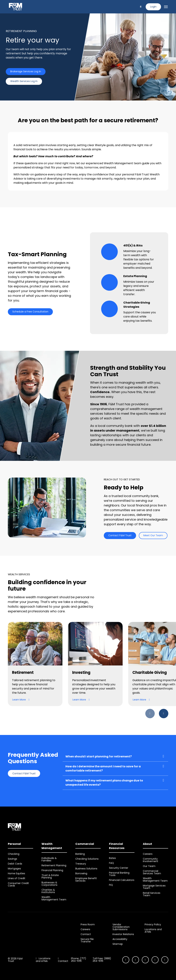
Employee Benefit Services (86, 880)
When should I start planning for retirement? (99, 756)
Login (153, 7)
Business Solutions (86, 869)
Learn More (21, 700)
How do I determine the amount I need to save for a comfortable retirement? (103, 768)
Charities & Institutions (48, 891)
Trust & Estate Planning (50, 876)
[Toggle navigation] (166, 7)
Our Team (149, 866)
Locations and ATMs (153, 931)
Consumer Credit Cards (18, 884)
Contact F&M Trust (120, 535)
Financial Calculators (122, 880)
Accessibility (120, 939)
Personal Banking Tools (119, 874)
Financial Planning (52, 870)
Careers (148, 854)
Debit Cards (15, 864)
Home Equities (16, 873)
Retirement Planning (54, 865)
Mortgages (14, 869)
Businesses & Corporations (49, 884)
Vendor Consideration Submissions (121, 927)
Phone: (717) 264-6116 (79, 960)
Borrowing (81, 873)
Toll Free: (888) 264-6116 (102, 960)
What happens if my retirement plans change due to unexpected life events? (104, 783)
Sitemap (118, 944)
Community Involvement (151, 860)
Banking (80, 854)
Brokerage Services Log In (26, 71)
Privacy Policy (153, 924)
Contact (86, 934)
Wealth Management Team (54, 898)
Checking (14, 854)
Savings (12, 859)
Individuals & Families (49, 859)
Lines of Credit (17, 878)
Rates (112, 858)
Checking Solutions (87, 859)
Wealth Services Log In (24, 81)
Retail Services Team (152, 894)
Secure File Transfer (87, 940)
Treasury (81, 864)
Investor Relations (123, 934)
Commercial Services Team (152, 872)
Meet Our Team (153, 535)
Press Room (88, 924)
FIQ (111, 885)
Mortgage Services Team (154, 887)
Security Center (119, 868)
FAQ (111, 863)
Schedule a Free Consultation (30, 312)
